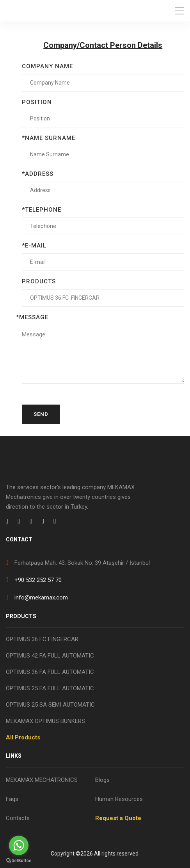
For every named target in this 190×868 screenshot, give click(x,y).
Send (41, 414)
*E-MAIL (34, 246)
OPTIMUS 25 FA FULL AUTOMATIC (50, 688)
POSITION (37, 102)
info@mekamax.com (37, 597)
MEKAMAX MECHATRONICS (42, 780)
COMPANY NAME (47, 66)
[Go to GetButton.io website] (19, 860)
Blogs (102, 780)
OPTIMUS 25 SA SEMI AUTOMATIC (50, 705)
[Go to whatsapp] (19, 845)
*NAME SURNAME (49, 138)
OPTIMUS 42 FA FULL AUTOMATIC (50, 656)
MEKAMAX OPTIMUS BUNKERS (45, 721)
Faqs (12, 799)
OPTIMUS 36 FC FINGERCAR (42, 639)
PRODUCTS (39, 281)
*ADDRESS (38, 174)
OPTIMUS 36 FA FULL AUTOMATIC (50, 672)
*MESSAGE (32, 317)
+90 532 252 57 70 (34, 579)
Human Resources (119, 799)
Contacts (18, 818)
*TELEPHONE (42, 210)
